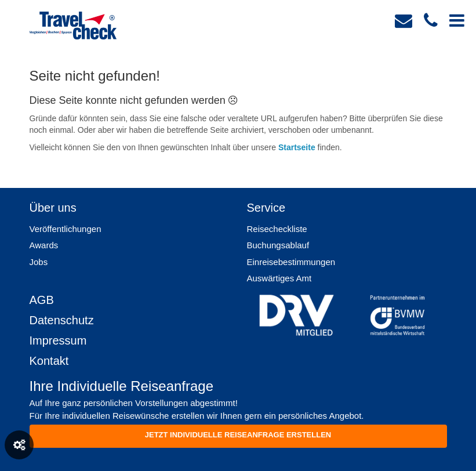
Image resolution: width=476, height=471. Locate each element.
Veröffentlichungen (66, 229)
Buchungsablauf (278, 245)
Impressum (58, 340)
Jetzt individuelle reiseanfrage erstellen (238, 435)
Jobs (39, 262)
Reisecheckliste (277, 229)
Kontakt (49, 361)
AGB (42, 300)
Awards (44, 245)
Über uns (53, 208)
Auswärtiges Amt (279, 278)
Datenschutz (62, 320)
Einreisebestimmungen (291, 262)
